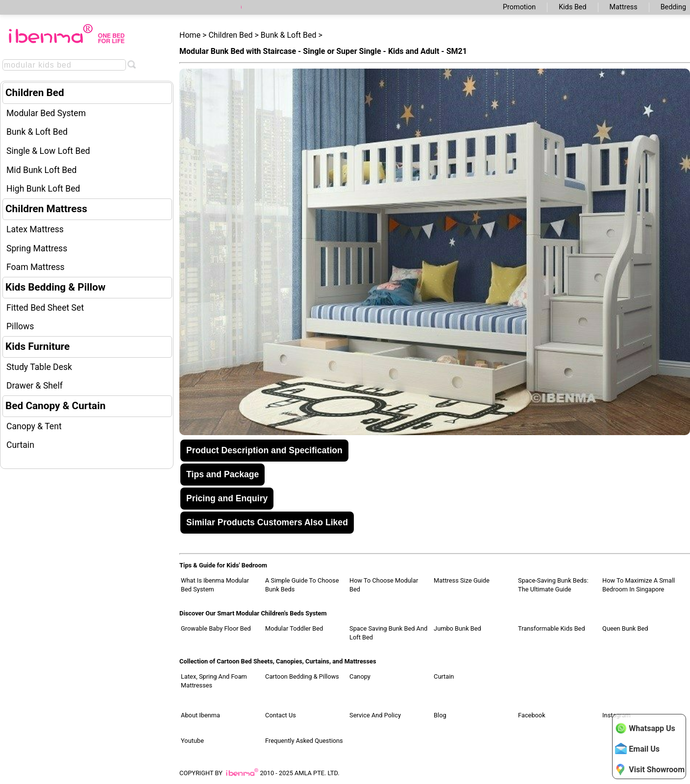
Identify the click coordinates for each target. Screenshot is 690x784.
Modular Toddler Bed (294, 628)
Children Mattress (46, 209)
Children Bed (35, 93)
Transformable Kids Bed (552, 628)
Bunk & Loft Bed (37, 132)
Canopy (360, 676)
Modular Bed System (46, 113)
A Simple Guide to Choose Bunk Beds (302, 585)
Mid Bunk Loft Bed (42, 170)
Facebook (532, 715)
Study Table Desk (39, 367)
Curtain (20, 445)
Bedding (673, 7)
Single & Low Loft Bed (48, 151)
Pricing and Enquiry (227, 498)
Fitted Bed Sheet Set (45, 308)
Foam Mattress (36, 267)
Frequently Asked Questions (304, 741)
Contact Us (281, 715)
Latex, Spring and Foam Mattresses (214, 681)
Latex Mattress (35, 229)
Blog (440, 715)
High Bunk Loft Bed (43, 189)
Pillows (20, 326)
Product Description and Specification (264, 450)
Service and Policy (375, 715)
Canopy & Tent (34, 426)
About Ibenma (200, 715)
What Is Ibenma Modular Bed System (215, 585)
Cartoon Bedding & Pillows (302, 676)
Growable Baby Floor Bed (216, 628)
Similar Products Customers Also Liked (267, 522)
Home (190, 35)
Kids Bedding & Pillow (55, 287)
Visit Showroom (650, 769)
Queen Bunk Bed (625, 628)
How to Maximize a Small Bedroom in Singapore (639, 585)
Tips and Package (222, 474)
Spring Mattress (37, 248)
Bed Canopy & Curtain (55, 406)
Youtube (192, 741)
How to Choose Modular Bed (384, 585)
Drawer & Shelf (35, 386)
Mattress (624, 7)
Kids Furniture (37, 346)
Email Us (637, 749)
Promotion (519, 7)
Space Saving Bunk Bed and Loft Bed (388, 633)
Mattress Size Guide (462, 580)
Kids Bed (572, 7)
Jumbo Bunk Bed (457, 628)
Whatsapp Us (645, 728)
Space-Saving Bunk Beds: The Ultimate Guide (553, 585)
